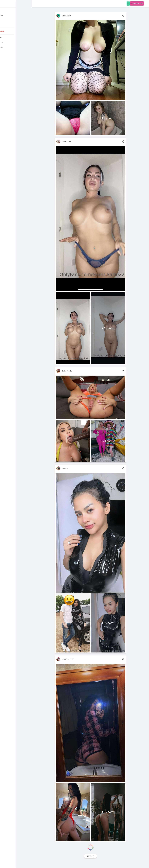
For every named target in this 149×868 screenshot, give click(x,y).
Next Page (90, 856)
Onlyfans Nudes (137, 3)
